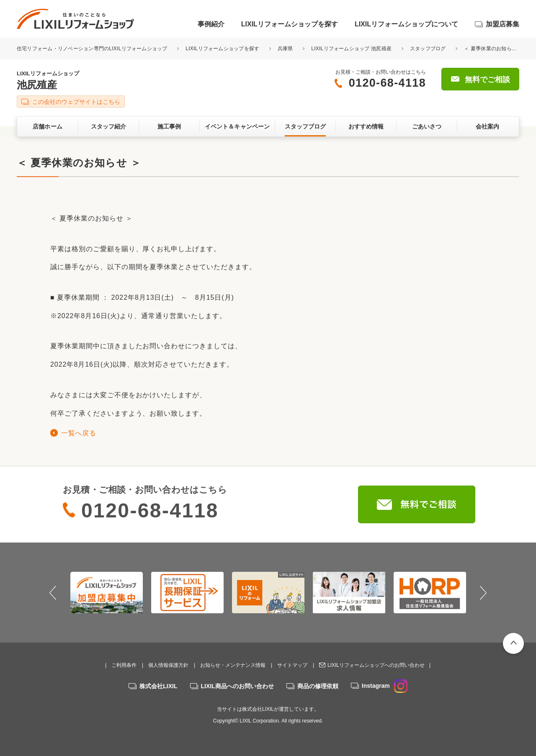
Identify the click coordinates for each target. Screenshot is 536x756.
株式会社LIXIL (158, 686)
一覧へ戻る (79, 433)
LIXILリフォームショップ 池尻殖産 (351, 49)
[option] (107, 592)
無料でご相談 (487, 80)
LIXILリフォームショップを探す (290, 24)
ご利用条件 (124, 665)
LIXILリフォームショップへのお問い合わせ (376, 665)
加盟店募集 (502, 24)
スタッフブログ (428, 49)
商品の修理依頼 (318, 686)
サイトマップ (292, 665)
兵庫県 (285, 49)
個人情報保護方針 (168, 665)
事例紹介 (211, 24)
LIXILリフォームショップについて (406, 24)
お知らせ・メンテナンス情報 (233, 665)
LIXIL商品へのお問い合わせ (237, 686)
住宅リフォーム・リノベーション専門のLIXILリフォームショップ (93, 49)
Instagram (385, 686)
